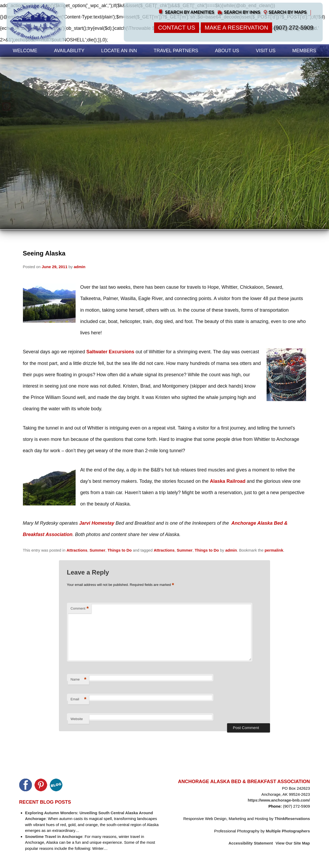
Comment (80, 609)
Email (78, 699)
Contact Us (177, 28)
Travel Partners (176, 51)
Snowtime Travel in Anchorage (54, 836)
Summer (97, 550)
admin (80, 267)
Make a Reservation (236, 28)
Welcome (25, 51)
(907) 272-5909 (293, 28)
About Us (227, 51)
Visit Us (266, 51)
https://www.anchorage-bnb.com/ (279, 800)
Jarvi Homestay (97, 523)
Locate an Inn (119, 51)
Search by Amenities (190, 12)
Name (78, 680)
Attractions (77, 550)
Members (304, 51)
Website (77, 719)
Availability (69, 51)
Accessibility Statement (251, 843)
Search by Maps (288, 12)
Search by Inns (242, 12)
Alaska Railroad (228, 481)
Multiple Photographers (288, 831)
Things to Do (120, 550)
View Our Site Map (293, 843)
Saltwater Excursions (110, 352)
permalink (274, 550)
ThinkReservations (292, 819)
